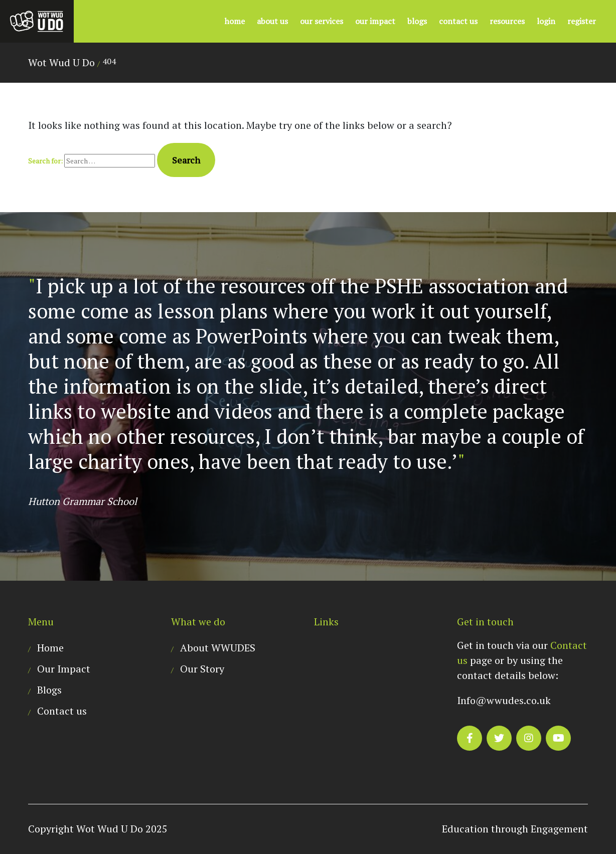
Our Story (202, 669)
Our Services (322, 21)
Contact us (458, 21)
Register (582, 21)
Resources (507, 21)
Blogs (417, 21)
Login (546, 21)
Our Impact (375, 21)
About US (272, 21)
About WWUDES (218, 648)
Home (235, 21)
